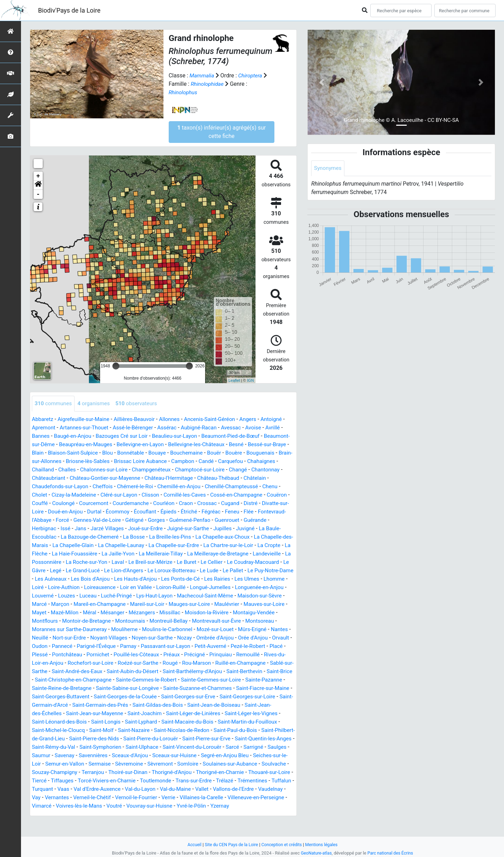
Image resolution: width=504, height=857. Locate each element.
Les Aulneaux (243, 579)
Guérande (121, 529)
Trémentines (172, 798)
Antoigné (282, 419)
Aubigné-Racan (209, 428)
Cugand (66, 512)
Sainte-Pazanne (68, 697)
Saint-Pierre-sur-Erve (57, 756)
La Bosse (257, 537)
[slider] (116, 366)
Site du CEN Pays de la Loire (230, 845)
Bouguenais (69, 461)
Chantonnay (87, 478)
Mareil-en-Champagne (59, 613)
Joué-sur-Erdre (256, 529)
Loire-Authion (270, 588)
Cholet (120, 495)
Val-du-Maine (110, 806)
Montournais (103, 630)
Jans (188, 529)
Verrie (107, 814)
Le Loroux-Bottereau (95, 579)
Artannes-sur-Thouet (89, 428)
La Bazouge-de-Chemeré (211, 537)
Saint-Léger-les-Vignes (91, 730)
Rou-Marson (212, 672)
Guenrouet (92, 529)
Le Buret (93, 571)
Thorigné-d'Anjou (71, 789)
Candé (284, 461)
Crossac (42, 512)
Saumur (175, 764)
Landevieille (166, 562)
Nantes (255, 638)
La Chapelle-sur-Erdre (61, 554)
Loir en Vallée (86, 596)
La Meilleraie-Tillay (55, 562)
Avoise (265, 428)
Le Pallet (159, 579)
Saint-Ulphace (266, 756)
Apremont (47, 428)
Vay (231, 806)
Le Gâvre (204, 571)
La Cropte (161, 554)
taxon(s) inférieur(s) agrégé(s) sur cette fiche (221, 132)
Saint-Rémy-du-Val (173, 756)
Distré (87, 512)
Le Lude (134, 579)
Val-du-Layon (74, 806)
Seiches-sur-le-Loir (160, 772)
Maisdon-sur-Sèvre (220, 604)
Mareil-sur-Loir (109, 613)
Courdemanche (222, 503)
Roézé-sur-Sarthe (150, 672)
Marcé (255, 604)
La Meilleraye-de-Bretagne (114, 562)
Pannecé (63, 655)
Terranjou (244, 781)
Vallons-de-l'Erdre (171, 806)
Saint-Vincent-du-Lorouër (63, 764)
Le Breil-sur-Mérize (55, 571)
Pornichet (104, 663)
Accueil (191, 845)
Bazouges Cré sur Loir (128, 436)
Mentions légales (324, 845)
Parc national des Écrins (391, 853)
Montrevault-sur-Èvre (193, 630)
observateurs (140, 404)
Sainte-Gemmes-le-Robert (208, 688)
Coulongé (152, 503)
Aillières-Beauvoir (139, 419)
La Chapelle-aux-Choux (101, 545)
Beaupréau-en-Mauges (115, 445)
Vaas (250, 798)
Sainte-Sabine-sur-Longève (192, 697)
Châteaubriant (124, 478)
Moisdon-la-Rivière (179, 621)
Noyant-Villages (90, 646)
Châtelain (92, 487)
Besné (273, 445)
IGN (251, 380)
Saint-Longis (201, 730)
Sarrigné (127, 764)
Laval (282, 562)
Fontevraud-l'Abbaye (137, 520)
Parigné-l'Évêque (99, 655)
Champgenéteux (220, 470)
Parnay (132, 655)
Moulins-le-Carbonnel (138, 638)
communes (54, 404)
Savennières (229, 764)
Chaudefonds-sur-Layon (138, 487)
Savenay (199, 764)
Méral (57, 621)
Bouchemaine (237, 453)
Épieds (269, 512)
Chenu (100, 495)
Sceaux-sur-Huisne (55, 772)
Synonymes (328, 168)
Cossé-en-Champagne (62, 503)
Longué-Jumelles (164, 596)
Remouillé (260, 663)
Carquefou (45, 470)
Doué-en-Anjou (162, 512)
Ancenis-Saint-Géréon (217, 419)
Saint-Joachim (238, 722)
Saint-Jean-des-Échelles (121, 722)
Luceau (41, 604)
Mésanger (81, 621)
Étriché (40, 520)
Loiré (243, 588)
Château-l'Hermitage (249, 478)
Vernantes (253, 806)
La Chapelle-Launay (268, 545)
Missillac (141, 621)
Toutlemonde (72, 798)
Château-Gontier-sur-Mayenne (182, 478)
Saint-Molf (194, 739)
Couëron (104, 503)
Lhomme (221, 588)
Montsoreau (238, 630)
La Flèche (189, 554)
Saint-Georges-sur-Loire (86, 714)
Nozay (170, 646)
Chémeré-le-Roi (216, 487)
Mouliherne (93, 638)
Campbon (260, 461)
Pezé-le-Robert (257, 655)
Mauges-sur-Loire (153, 613)
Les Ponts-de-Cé (124, 588)
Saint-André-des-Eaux (104, 680)
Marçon (277, 604)
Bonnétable (179, 453)
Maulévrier (192, 613)
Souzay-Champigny (205, 781)
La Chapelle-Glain (218, 545)
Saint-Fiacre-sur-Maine (89, 705)
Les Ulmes (193, 588)
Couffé (128, 503)
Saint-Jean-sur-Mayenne (185, 722)
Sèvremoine (275, 772)
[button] (38, 185)
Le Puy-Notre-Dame (198, 579)
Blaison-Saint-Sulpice (119, 453)
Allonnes (175, 419)
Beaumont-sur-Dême (57, 445)
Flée (103, 520)
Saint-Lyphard (237, 730)
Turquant (228, 798)
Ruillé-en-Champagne (257, 672)
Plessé (43, 663)
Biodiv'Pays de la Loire (69, 10)
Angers (257, 419)
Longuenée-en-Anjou (215, 596)
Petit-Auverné (218, 655)
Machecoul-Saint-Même (163, 604)
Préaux (180, 663)
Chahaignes (77, 470)
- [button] (38, 194)
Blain (82, 453)
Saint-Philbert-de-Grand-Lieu (137, 747)
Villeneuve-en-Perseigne (198, 814)
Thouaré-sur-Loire (173, 789)
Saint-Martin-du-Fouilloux (86, 739)
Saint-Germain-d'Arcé (145, 714)
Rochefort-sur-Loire (101, 672)
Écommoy (217, 512)
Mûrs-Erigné (227, 638)
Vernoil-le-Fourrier (73, 814)
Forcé (173, 520)
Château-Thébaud (54, 487)
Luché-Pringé (71, 604)
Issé (173, 529)
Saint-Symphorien (222, 756)
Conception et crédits (282, 845)
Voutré (58, 823)
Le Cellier (119, 571)
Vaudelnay (209, 806)
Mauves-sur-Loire (231, 613)
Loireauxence (48, 596)
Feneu (85, 520)
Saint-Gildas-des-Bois (265, 714)
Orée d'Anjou (241, 646)
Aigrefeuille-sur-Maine (86, 419)
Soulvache (164, 781)
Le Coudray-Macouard (162, 571)
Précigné (204, 663)
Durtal (192, 512)
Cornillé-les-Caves (272, 495)
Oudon (40, 655)
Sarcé (105, 764)
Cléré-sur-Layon (203, 495)
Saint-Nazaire (228, 739)
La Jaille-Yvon (274, 554)
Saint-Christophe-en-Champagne (131, 688)
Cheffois (182, 487)
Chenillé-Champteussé (60, 495)
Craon (280, 503)
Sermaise (244, 772)
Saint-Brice (73, 688)
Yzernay (168, 823)
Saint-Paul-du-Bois (75, 747)
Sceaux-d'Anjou (268, 764)
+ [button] (38, 176)
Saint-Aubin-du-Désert (162, 680)
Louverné (256, 596)
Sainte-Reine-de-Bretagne (123, 697)
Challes (132, 470)
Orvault (270, 646)
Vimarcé (242, 814)
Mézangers (111, 621)
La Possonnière (204, 562)
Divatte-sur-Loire (119, 512)
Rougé (184, 672)
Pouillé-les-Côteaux (143, 663)
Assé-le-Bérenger (140, 428)
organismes (96, 404)
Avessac (243, 428)
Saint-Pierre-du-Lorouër (261, 747)
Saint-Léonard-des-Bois (152, 730)
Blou (155, 453)
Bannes (44, 436)
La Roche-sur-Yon (249, 562)
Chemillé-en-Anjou (262, 487)
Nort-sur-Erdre (49, 646)
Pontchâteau (71, 663)
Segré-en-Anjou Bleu (108, 772)
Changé (58, 478)
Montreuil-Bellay (143, 630)
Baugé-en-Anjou (77, 436)
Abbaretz (43, 419)
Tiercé (207, 789)
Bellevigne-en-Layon (172, 445)
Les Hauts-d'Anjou (77, 588)
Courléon (257, 503)
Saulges (151, 764)
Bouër (266, 453)
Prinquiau (232, 663)
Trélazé (143, 798)
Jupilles (90, 537)
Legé (226, 571)
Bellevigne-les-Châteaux (231, 445)
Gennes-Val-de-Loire (209, 520)
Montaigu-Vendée (228, 621)
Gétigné (248, 520)
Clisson (236, 495)
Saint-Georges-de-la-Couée (220, 705)
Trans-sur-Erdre (111, 798)
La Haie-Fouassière (229, 554)
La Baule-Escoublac (152, 537)
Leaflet (234, 380)
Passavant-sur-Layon (171, 655)
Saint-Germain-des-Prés (205, 714)
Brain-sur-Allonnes (110, 461)
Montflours (268, 621)
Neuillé (277, 638)
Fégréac (64, 520)
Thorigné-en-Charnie (121, 789)
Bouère (41, 461)
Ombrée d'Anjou (202, 646)
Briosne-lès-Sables (160, 461)
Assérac (176, 428)
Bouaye (207, 453)
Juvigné (114, 537)
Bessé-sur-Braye (52, 453)
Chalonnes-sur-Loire (171, 470)
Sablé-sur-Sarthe (52, 680)
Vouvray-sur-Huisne (95, 823)
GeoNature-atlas (315, 853)
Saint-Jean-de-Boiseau (60, 722)
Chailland (107, 470)
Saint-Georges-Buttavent (152, 705)
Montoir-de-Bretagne (57, 630)
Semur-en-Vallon (208, 772)
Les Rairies (162, 588)
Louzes (281, 596)
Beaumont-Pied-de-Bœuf (242, 436)
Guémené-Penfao (53, 529)
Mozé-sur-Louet (188, 638)
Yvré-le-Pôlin (139, 823)
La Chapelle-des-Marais (163, 545)
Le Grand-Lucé (254, 571)
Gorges (271, 520)
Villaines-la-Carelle (141, 814)
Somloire (74, 781)
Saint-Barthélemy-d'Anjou (224, 680)
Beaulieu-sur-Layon (184, 436)
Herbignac (151, 529)
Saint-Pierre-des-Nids (202, 747)
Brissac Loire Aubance (215, 461)
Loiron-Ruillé (122, 596)
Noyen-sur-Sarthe (136, 646)
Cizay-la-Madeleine (156, 495)
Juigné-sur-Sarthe (54, 537)
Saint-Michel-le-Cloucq (149, 739)
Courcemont (184, 503)
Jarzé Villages (216, 529)
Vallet (138, 806)
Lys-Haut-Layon (110, 604)
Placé (287, 655)
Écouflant (245, 512)
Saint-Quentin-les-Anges (117, 756)
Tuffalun (202, 798)
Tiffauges (231, 789)
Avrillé (286, 428)
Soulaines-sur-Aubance (118, 781)
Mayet (264, 613)
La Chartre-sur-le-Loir (118, 554)
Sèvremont (45, 781)
